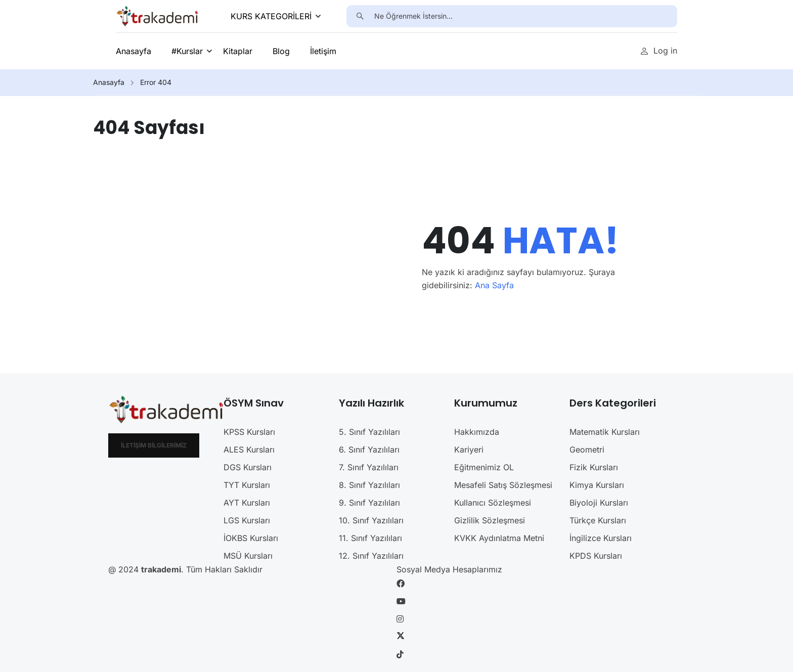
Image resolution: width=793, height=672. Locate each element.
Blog (281, 51)
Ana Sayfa (494, 285)
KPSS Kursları (249, 432)
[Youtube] (401, 601)
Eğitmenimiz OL (484, 467)
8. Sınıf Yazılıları (369, 485)
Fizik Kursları (594, 467)
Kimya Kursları (597, 485)
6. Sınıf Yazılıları (369, 450)
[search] (360, 16)
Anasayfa (134, 51)
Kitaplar (238, 51)
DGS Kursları (248, 467)
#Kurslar (187, 51)
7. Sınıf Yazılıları (369, 467)
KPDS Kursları (596, 556)
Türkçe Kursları (598, 520)
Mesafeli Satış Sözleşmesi (503, 485)
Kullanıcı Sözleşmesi (493, 503)
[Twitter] (401, 637)
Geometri (587, 450)
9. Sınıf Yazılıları (369, 503)
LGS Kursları (247, 520)
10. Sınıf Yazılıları (371, 520)
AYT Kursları (247, 503)
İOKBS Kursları (251, 538)
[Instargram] (400, 619)
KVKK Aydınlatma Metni (499, 538)
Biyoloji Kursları (599, 503)
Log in (659, 51)
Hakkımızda (477, 432)
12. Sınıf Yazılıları (371, 556)
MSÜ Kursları (248, 556)
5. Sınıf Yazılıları (369, 432)
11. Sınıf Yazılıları (370, 538)
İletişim (323, 51)
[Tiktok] (400, 654)
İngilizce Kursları (601, 538)
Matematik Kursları (605, 432)
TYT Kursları (247, 485)
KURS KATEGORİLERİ (271, 16)
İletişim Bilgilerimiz (154, 445)
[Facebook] (401, 584)
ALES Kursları (249, 450)
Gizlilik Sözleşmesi (490, 520)
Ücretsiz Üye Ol (582, 51)
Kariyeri (469, 450)
